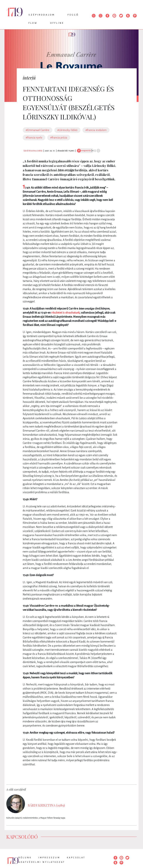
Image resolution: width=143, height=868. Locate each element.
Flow (33, 23)
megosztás (84, 150)
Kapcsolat (76, 858)
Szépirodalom (42, 15)
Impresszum (49, 858)
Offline (57, 23)
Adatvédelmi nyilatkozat (42, 862)
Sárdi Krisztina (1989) (33, 151)
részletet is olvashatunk (65, 313)
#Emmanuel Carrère (38, 130)
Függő (73, 15)
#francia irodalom (96, 130)
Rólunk (25, 858)
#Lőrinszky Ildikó (67, 130)
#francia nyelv (34, 138)
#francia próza (59, 138)
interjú (29, 78)
